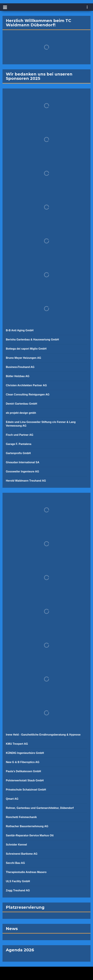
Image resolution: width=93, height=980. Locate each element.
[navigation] (87, 7)
